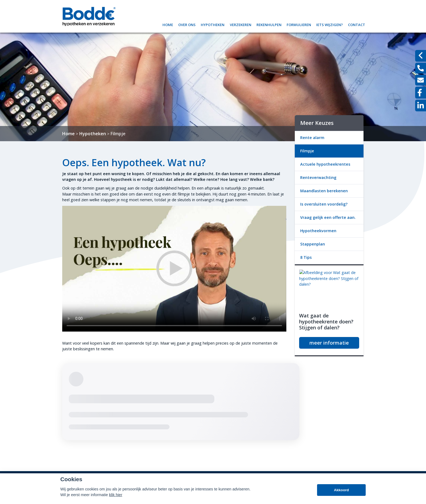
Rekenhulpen (269, 24)
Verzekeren (241, 24)
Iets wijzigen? (330, 24)
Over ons (187, 24)
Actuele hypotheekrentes (325, 164)
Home (168, 24)
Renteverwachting (318, 177)
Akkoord (341, 490)
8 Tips (306, 257)
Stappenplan (313, 244)
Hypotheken (213, 24)
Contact (357, 24)
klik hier (116, 495)
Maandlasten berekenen (324, 191)
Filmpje (118, 134)
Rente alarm (312, 138)
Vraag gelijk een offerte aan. (328, 217)
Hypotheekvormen (318, 231)
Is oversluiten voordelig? (324, 204)
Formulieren (299, 24)
